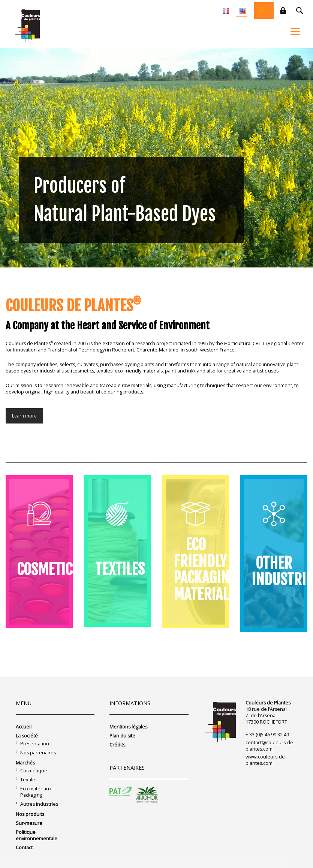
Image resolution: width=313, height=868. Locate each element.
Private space (283, 11)
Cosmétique (34, 771)
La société (27, 736)
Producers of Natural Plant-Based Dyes (125, 200)
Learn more (24, 416)
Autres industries (39, 804)
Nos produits (30, 814)
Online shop (262, 11)
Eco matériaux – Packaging (38, 792)
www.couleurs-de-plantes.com (266, 760)
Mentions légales (128, 727)
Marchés (25, 763)
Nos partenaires (38, 753)
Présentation (35, 744)
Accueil (24, 727)
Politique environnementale (37, 835)
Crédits (117, 745)
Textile (28, 780)
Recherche (300, 11)
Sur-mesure (29, 823)
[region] (156, 158)
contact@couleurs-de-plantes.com (270, 746)
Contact (24, 848)
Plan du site (122, 736)
